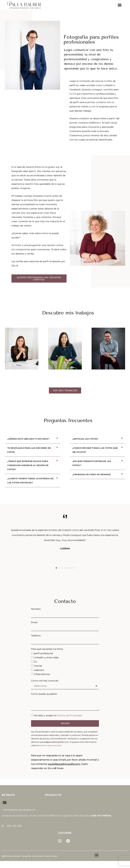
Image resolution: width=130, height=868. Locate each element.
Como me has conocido (45, 681)
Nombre (36, 609)
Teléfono (36, 636)
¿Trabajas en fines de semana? (92, 474)
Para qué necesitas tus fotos (47, 649)
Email (34, 622)
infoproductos (42, 674)
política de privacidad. (51, 745)
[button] (120, 5)
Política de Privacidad (69, 715)
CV (35, 662)
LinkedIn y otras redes (46, 657)
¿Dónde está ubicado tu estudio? (28, 439)
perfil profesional (43, 653)
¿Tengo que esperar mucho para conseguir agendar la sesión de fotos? (28, 465)
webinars (39, 670)
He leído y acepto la (58, 715)
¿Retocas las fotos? (85, 439)
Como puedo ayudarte (44, 694)
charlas (38, 666)
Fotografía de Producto (19, 810)
